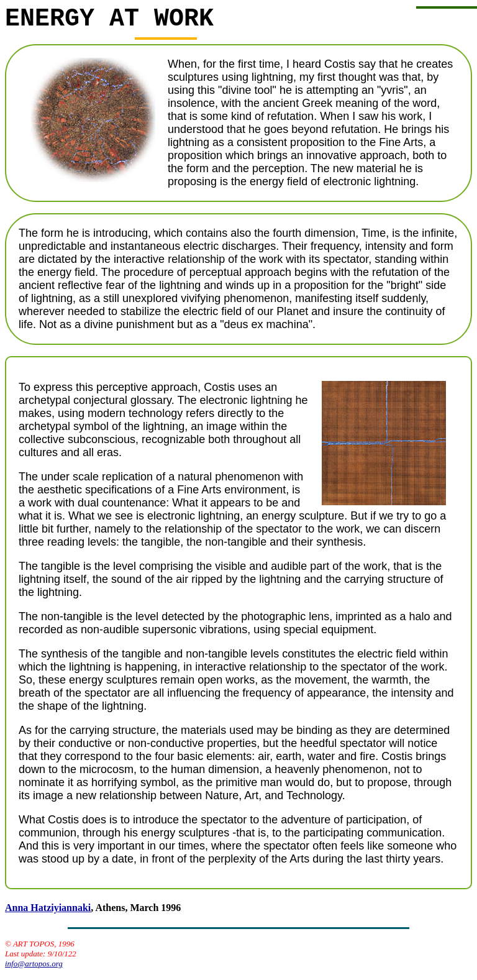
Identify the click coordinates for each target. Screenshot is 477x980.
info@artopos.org (34, 970)
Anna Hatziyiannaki (48, 914)
